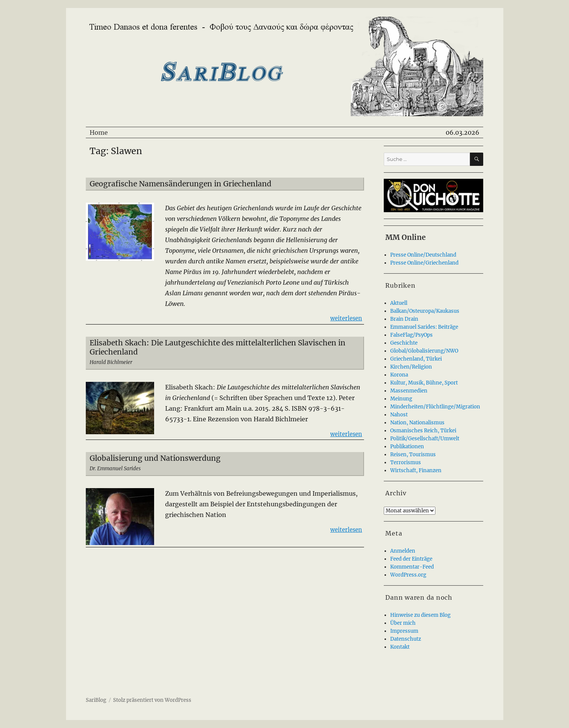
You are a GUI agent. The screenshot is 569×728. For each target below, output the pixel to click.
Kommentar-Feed (412, 567)
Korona (399, 375)
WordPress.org (408, 575)
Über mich (403, 623)
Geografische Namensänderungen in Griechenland (180, 184)
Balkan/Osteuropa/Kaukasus (425, 311)
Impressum (404, 631)
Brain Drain (404, 319)
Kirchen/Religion (411, 367)
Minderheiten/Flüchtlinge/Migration (435, 407)
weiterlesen (346, 318)
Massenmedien (409, 391)
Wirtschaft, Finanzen (416, 470)
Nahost (399, 415)
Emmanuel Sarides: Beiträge (424, 327)
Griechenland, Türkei (416, 359)
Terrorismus (406, 462)
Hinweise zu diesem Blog (420, 615)
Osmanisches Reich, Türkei (423, 431)
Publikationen (407, 447)
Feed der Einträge (411, 559)
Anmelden (403, 551)
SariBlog (96, 700)
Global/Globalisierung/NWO (424, 351)
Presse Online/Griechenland (424, 263)
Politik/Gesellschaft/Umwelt (425, 439)
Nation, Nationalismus (417, 423)
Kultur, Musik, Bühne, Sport (424, 383)
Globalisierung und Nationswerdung (155, 458)
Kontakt (400, 647)
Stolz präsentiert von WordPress (152, 700)
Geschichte (404, 343)
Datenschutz (406, 639)
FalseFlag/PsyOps (411, 335)
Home (99, 132)
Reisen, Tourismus (413, 455)
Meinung (401, 399)
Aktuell (399, 303)
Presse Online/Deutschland (423, 255)
